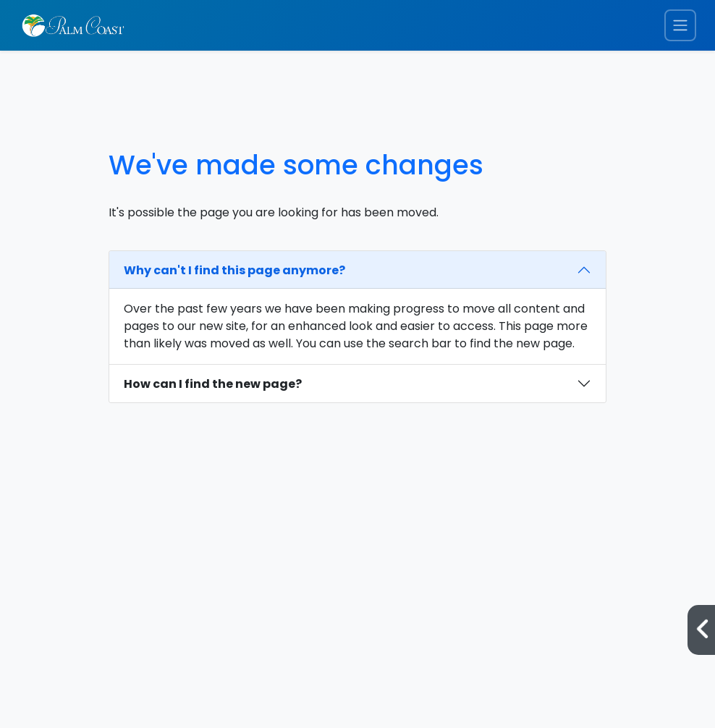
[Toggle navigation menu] (680, 26)
